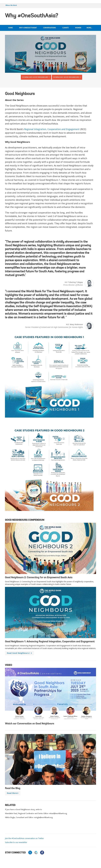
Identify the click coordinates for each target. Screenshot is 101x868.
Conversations (50, 28)
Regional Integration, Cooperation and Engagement (52, 129)
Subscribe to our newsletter (16, 842)
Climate (65, 28)
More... (89, 28)
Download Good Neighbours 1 (36, 77)
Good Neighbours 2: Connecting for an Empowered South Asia (39, 578)
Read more (13, 794)
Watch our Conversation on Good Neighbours (30, 724)
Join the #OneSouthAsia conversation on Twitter (24, 838)
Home (10, 28)
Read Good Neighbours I (20, 654)
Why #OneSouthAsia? (28, 28)
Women (78, 28)
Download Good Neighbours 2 (67, 77)
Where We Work (11, 5)
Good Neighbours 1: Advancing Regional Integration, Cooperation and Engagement (50, 642)
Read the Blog (13, 788)
